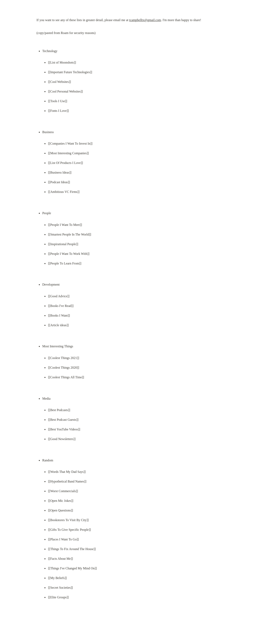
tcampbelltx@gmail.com (145, 20)
